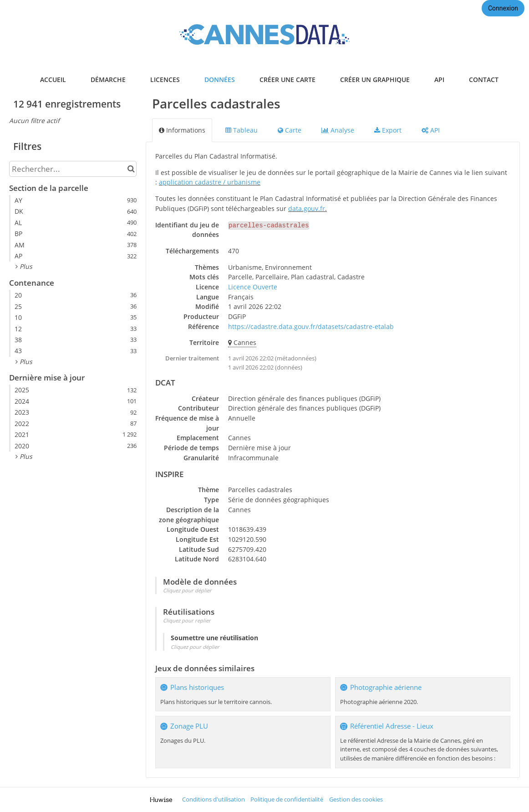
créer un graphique (375, 80)
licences (165, 80)
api (439, 80)
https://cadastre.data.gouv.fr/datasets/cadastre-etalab (311, 326)
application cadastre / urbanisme (210, 182)
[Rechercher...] (73, 169)
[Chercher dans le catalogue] (131, 169)
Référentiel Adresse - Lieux (392, 726)
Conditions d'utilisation (214, 799)
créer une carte (287, 80)
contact (484, 80)
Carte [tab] (290, 130)
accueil (53, 80)
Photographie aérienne (386, 687)
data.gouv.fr (307, 208)
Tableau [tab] (242, 130)
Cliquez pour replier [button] (187, 620)
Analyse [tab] (338, 130)
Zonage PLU (189, 726)
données (220, 80)
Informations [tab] (182, 130)
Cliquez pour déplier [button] (187, 590)
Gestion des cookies (356, 799)
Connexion (503, 8)
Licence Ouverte (253, 287)
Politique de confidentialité (287, 799)
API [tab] (431, 130)
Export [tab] (388, 130)
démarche (108, 80)
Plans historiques (197, 687)
